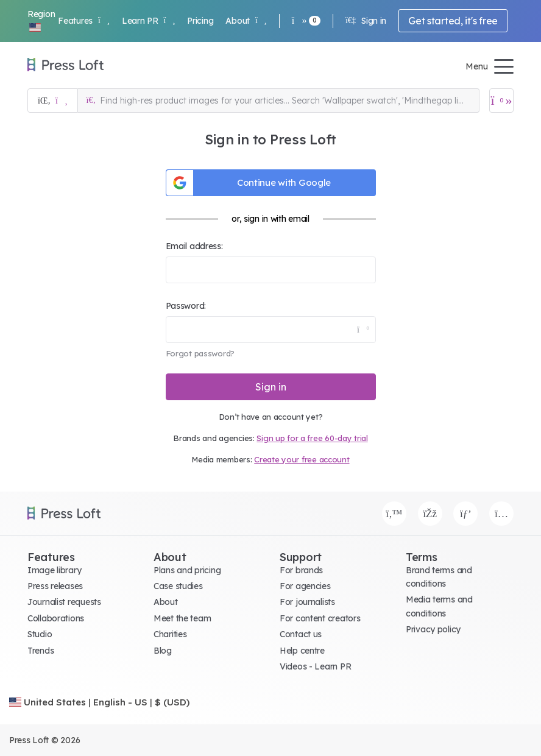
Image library (54, 570)
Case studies (178, 586)
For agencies (305, 586)
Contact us (301, 634)
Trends (41, 651)
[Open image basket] (501, 101)
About (246, 21)
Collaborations (56, 618)
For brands (301, 570)
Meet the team (182, 618)
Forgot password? (200, 353)
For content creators (320, 618)
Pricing (200, 21)
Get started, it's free (453, 21)
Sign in (366, 21)
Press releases (55, 586)
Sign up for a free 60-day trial (312, 438)
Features (83, 21)
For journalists (307, 602)
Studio (40, 634)
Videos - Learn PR (315, 666)
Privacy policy (433, 629)
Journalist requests (64, 602)
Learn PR (148, 21)
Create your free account (302, 459)
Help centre (302, 651)
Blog (163, 651)
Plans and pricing (187, 570)
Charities (170, 634)
